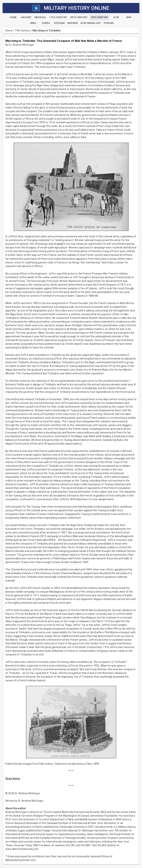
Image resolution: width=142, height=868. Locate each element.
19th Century (23, 30)
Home (9, 30)
